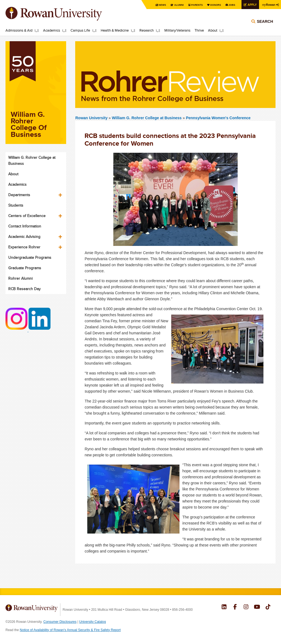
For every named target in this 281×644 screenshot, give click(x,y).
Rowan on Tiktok (268, 607)
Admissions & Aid (19, 30)
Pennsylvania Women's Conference (218, 118)
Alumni (168, 5)
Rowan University (62, 14)
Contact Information (25, 226)
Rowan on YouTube (257, 607)
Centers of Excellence (27, 216)
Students (16, 205)
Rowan (267, 4)
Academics (52, 30)
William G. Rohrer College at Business (147, 118)
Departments (19, 195)
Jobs (227, 5)
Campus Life (80, 30)
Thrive (199, 30)
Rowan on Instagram (246, 607)
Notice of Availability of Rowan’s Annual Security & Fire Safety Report (70, 630)
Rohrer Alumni (20, 278)
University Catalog (93, 622)
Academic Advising (24, 237)
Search (265, 28)
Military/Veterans (177, 30)
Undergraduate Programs (30, 257)
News (151, 5)
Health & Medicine (115, 30)
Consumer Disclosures (60, 622)
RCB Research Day (24, 289)
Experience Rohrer (24, 247)
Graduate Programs (25, 268)
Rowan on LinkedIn (224, 607)
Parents (188, 5)
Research (147, 30)
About (213, 30)
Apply (249, 5)
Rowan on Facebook (235, 607)
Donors (209, 5)
